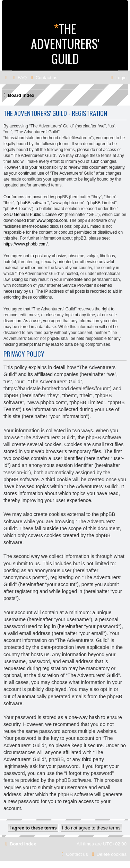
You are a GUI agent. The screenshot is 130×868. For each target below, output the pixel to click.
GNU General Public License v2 (33, 215)
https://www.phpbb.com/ (25, 244)
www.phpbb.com (52, 220)
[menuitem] (19, 78)
